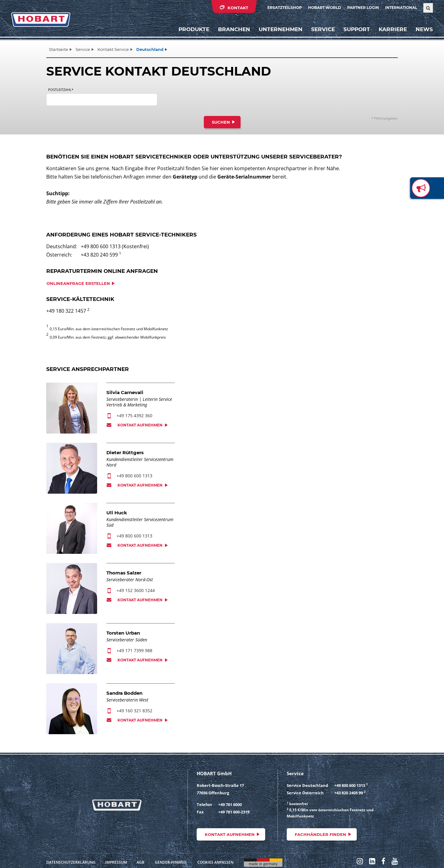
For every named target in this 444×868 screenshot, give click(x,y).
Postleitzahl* (61, 90)
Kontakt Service (113, 49)
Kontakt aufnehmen (140, 425)
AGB (140, 862)
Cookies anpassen (215, 862)
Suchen (221, 122)
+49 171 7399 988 (134, 650)
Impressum (116, 862)
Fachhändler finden (321, 834)
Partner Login (363, 8)
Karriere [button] (393, 29)
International (401, 8)
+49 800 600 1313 (134, 476)
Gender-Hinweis (171, 862)
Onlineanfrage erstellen (78, 283)
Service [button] (323, 29)
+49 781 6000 (230, 804)
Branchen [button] (234, 29)
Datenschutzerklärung (71, 862)
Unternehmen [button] (281, 29)
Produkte (194, 29)
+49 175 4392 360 (134, 415)
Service (83, 49)
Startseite (59, 49)
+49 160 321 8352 (134, 711)
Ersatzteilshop (285, 8)
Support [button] (357, 29)
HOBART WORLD (325, 8)
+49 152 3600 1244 (136, 590)
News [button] (424, 29)
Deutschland (150, 49)
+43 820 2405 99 (349, 793)
